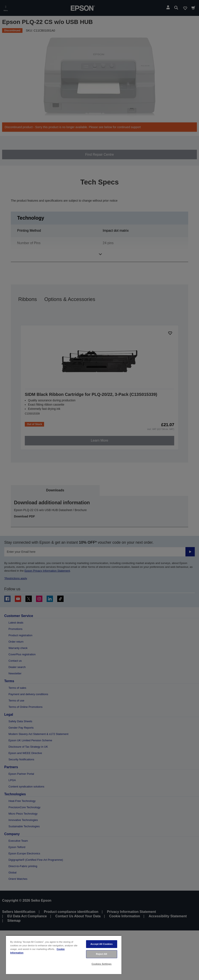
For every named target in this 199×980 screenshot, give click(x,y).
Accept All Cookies (102, 944)
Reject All (102, 954)
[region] (64, 955)
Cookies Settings (102, 964)
